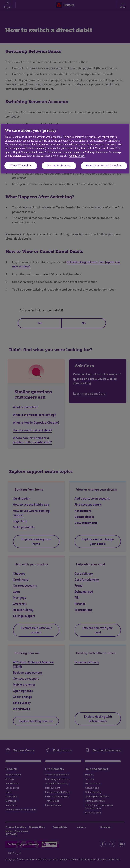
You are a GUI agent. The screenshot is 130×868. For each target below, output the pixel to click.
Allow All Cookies (21, 166)
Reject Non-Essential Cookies (104, 166)
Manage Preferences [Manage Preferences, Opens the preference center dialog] (59, 166)
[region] (65, 149)
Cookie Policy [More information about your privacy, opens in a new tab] (77, 156)
